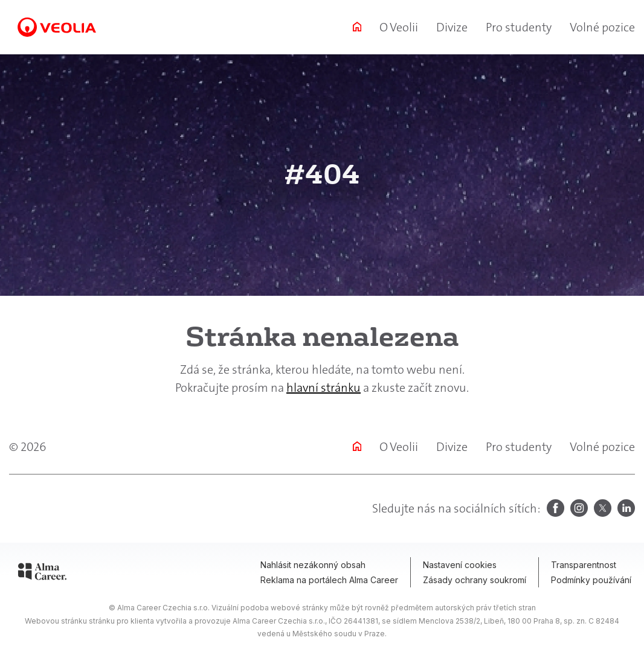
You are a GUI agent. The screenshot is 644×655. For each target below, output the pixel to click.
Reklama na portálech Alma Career (329, 580)
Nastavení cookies (460, 565)
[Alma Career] (42, 574)
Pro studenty (519, 27)
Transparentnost (584, 565)
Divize (452, 27)
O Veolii (399, 27)
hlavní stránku (324, 388)
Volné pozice (602, 27)
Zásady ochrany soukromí (475, 580)
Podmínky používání (591, 580)
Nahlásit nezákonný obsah (313, 565)
